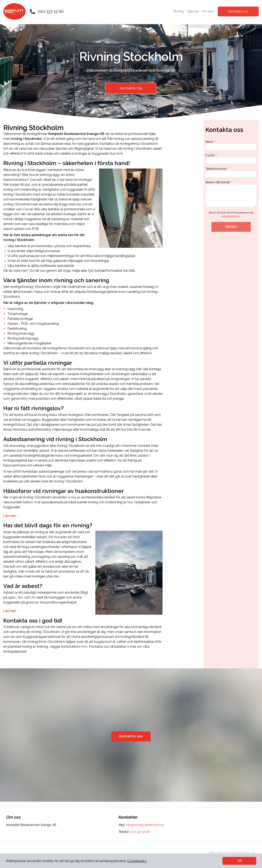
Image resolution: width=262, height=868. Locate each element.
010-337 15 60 (51, 11)
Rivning (179, 11)
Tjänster (193, 11)
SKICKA (231, 227)
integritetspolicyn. (231, 216)
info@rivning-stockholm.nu (145, 825)
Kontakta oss (238, 11)
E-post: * (231, 159)
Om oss (207, 11)
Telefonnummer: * (231, 172)
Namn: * (231, 145)
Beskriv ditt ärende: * (231, 194)
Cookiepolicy (137, 861)
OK (239, 861)
